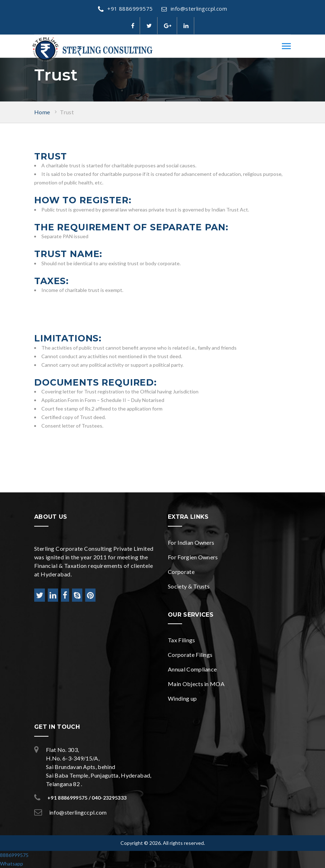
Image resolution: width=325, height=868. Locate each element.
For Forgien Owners (193, 557)
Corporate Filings (190, 655)
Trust (67, 112)
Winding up (182, 698)
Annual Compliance (192, 669)
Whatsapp (12, 864)
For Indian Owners (191, 542)
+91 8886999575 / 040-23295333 (87, 798)
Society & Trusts (189, 586)
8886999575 (14, 855)
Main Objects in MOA (196, 684)
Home (42, 112)
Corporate (181, 572)
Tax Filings (182, 640)
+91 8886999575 (125, 9)
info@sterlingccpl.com (194, 9)
